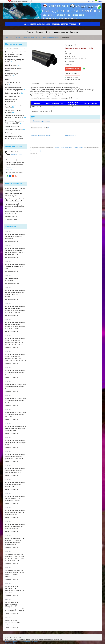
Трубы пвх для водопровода (51, 37)
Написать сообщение (11, 643)
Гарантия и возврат (12, 216)
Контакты (74, 32)
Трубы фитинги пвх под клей (31, 37)
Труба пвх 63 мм (71, 136)
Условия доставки (11, 219)
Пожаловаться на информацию (38, 151)
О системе (91, 1)
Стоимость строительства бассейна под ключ (14, 195)
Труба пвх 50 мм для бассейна (41, 136)
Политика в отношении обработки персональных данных (22, 641)
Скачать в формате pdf (12, 241)
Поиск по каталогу (14, 44)
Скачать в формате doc (12, 283)
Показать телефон (17, 154)
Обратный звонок (71, 74)
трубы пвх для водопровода (40, 121)
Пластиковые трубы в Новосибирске (63, 148)
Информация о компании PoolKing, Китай (14, 212)
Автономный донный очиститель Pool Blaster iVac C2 (15, 206)
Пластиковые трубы (78, 148)
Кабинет (101, 1)
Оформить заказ (73, 69)
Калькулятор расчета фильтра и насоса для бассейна (15, 190)
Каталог (40, 32)
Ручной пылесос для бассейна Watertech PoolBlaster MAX (15, 200)
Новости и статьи (60, 32)
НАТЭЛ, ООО (9, 37)
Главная (30, 32)
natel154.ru (9, 170)
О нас (48, 32)
